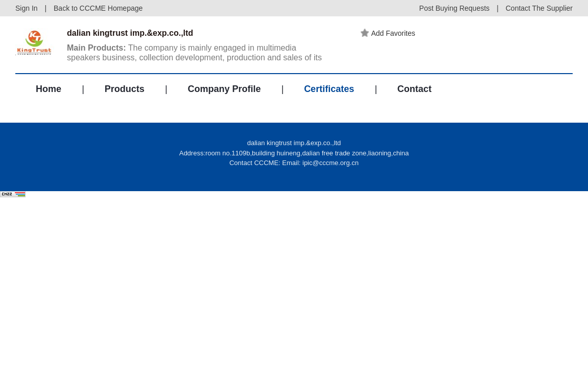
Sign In (27, 8)
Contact (415, 89)
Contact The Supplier (539, 8)
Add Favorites (388, 33)
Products (125, 89)
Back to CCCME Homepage (98, 8)
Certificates (329, 89)
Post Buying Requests (455, 8)
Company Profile (224, 89)
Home (49, 89)
